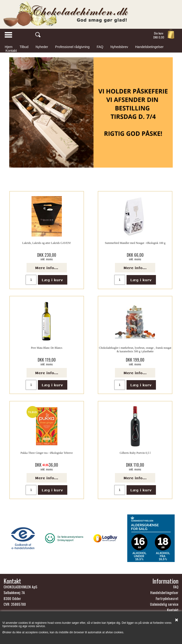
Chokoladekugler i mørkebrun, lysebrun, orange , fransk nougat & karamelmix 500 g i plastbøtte (135, 349)
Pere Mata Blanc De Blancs (47, 348)
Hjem (9, 47)
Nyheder (42, 47)
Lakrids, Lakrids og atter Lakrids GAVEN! (47, 243)
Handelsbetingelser (149, 47)
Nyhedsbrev (119, 47)
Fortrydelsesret (167, 598)
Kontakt (11, 51)
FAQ (100, 47)
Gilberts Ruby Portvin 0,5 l (135, 453)
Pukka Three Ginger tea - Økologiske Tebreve (47, 453)
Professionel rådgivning (73, 47)
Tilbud (24, 47)
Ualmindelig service (164, 604)
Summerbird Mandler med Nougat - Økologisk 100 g (135, 243)
